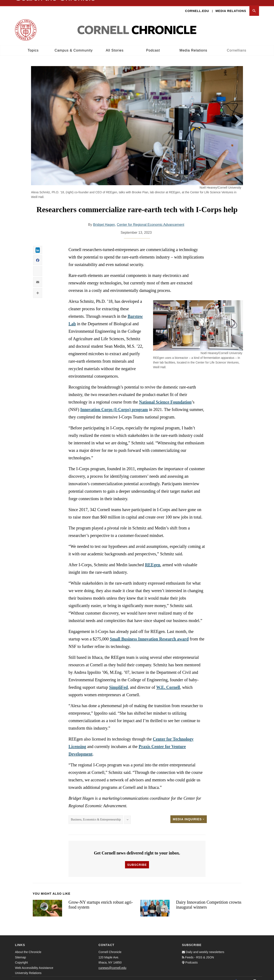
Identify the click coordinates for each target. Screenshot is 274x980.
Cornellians (237, 45)
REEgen (153, 559)
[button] (254, 6)
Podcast (153, 45)
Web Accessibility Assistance (34, 962)
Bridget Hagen (104, 219)
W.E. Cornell (168, 682)
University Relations (28, 968)
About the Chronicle (28, 947)
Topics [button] (33, 45)
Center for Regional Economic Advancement (151, 219)
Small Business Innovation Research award (149, 634)
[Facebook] (236, 976)
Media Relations (231, 6)
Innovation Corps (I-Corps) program (114, 404)
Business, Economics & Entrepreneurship (96, 814)
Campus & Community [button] (74, 45)
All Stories (115, 45)
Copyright (21, 957)
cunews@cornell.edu (112, 962)
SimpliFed (118, 682)
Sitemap (20, 952)
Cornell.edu (197, 6)
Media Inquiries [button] (189, 814)
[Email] (255, 976)
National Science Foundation (165, 397)
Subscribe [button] (137, 859)
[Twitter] (245, 976)
